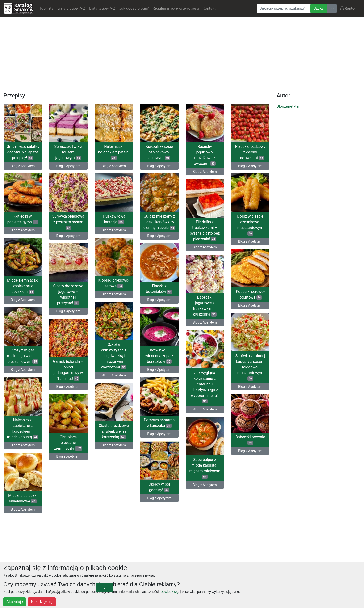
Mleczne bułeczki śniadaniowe (23, 498)
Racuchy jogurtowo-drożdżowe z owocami (205, 155)
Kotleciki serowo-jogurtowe (250, 294)
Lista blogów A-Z (71, 8)
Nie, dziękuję (42, 602)
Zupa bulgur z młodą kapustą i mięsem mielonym (205, 468)
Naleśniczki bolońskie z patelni (114, 152)
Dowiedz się (169, 592)
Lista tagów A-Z (102, 8)
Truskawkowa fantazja (114, 219)
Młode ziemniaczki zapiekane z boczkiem (23, 286)
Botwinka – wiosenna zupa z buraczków (159, 356)
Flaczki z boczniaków (159, 289)
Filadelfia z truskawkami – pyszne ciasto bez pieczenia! (205, 230)
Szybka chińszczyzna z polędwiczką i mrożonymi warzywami (114, 356)
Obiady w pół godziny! (159, 487)
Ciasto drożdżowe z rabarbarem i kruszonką (114, 431)
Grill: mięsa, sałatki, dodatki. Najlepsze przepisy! (23, 152)
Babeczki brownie (250, 440)
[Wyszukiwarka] (284, 8)
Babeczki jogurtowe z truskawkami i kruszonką (205, 306)
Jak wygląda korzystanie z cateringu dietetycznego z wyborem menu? (205, 387)
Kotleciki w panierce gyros (23, 219)
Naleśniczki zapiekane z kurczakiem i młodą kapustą (23, 429)
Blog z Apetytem (23, 166)
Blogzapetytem (289, 106)
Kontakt (209, 8)
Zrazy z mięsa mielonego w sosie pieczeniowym (23, 356)
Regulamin (176, 8)
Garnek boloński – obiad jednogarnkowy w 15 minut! (68, 370)
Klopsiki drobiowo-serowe (114, 283)
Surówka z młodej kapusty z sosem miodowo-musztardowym (250, 367)
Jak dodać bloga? (134, 8)
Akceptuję (15, 602)
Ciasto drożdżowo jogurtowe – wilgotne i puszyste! (68, 294)
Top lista (46, 8)
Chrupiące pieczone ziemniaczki (68, 443)
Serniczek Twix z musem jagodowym (68, 152)
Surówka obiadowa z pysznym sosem (68, 222)
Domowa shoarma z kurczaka (159, 423)
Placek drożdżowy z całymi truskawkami (250, 152)
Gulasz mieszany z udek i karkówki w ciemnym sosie (159, 222)
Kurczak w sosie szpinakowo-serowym (159, 152)
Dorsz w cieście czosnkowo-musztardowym (250, 225)
